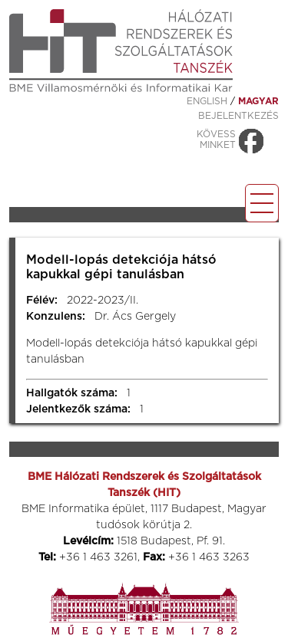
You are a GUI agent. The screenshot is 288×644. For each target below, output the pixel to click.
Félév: (42, 301)
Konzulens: (56, 317)
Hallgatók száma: (72, 393)
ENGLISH (207, 101)
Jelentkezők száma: (78, 409)
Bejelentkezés (238, 116)
